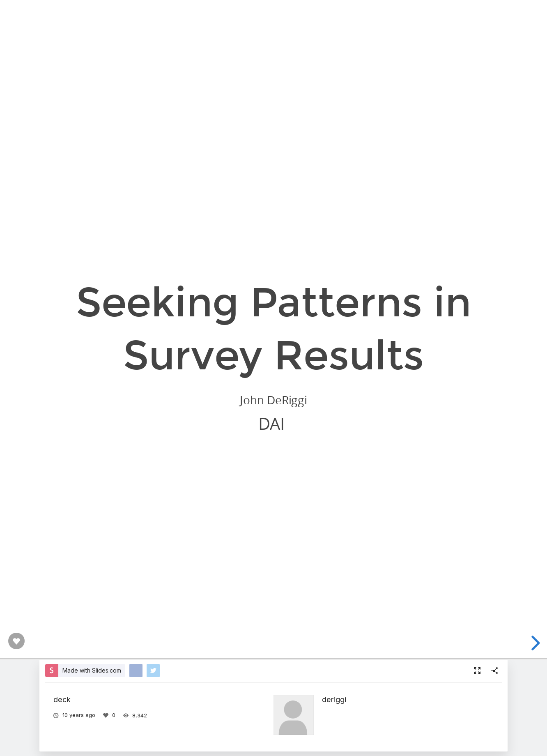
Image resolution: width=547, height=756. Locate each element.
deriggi (334, 699)
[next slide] (534, 643)
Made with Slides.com (92, 670)
